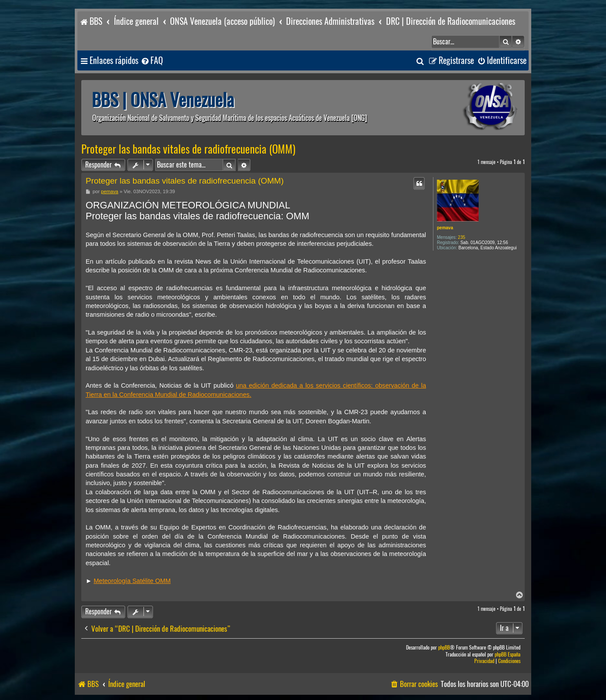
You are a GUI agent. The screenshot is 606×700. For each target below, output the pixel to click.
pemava (445, 228)
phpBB (444, 648)
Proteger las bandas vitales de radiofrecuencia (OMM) (188, 149)
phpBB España (508, 655)
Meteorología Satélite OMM (132, 581)
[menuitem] (152, 61)
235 (461, 237)
